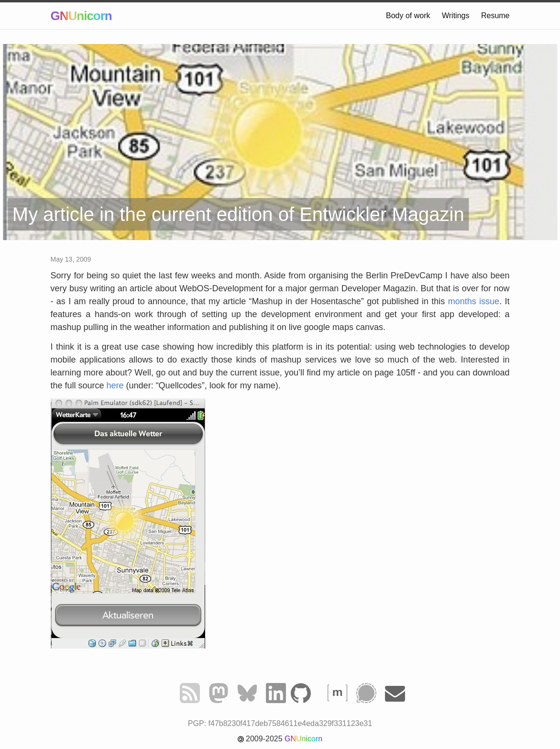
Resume (495, 16)
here (115, 386)
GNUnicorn (81, 16)
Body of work (408, 16)
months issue (474, 301)
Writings (456, 16)
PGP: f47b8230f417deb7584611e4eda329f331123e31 (280, 723)
